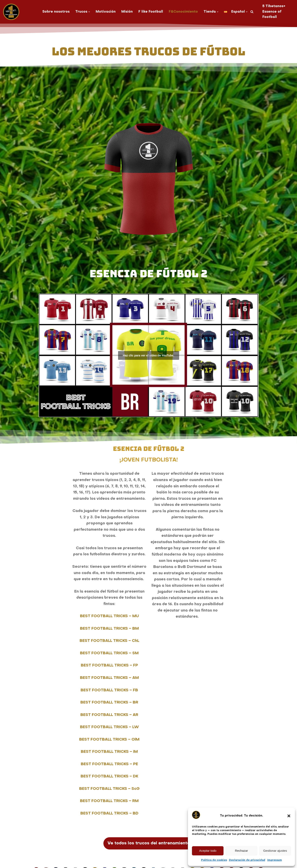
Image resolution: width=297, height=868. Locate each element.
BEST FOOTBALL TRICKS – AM (109, 678)
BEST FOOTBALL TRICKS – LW (109, 728)
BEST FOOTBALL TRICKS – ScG (109, 789)
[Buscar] (252, 12)
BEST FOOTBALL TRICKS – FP (109, 666)
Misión (127, 12)
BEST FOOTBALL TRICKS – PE (109, 764)
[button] (289, 816)
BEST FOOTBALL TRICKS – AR (109, 715)
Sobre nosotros (56, 12)
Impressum (275, 860)
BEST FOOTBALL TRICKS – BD (109, 814)
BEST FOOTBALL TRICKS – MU (109, 616)
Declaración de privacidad (247, 860)
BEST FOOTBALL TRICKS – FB (109, 691)
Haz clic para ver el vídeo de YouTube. (148, 355)
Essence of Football (272, 14)
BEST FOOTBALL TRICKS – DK (109, 777)
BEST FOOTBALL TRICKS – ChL (109, 641)
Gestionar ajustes (275, 851)
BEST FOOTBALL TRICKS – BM (109, 629)
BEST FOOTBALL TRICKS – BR (109, 703)
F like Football (151, 12)
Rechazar (241, 851)
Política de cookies (214, 860)
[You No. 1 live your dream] (11, 12)
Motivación (106, 12)
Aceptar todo (208, 851)
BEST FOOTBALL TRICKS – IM (109, 752)
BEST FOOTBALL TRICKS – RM (109, 802)
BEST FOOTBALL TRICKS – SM (109, 654)
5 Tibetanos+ (274, 6)
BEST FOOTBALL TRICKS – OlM (109, 740)
